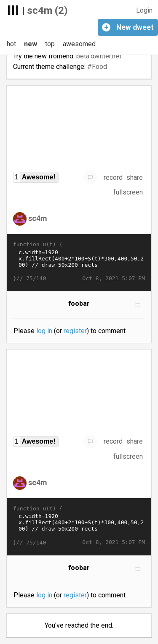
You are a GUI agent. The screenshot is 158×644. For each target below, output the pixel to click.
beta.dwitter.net (99, 56)
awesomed (79, 44)
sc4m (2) (47, 11)
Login (144, 10)
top (50, 44)
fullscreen (128, 192)
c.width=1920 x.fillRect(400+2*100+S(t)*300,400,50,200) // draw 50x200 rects (79, 262)
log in (44, 331)
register (75, 331)
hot (11, 44)
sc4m (38, 218)
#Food (97, 67)
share (135, 177)
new (31, 44)
